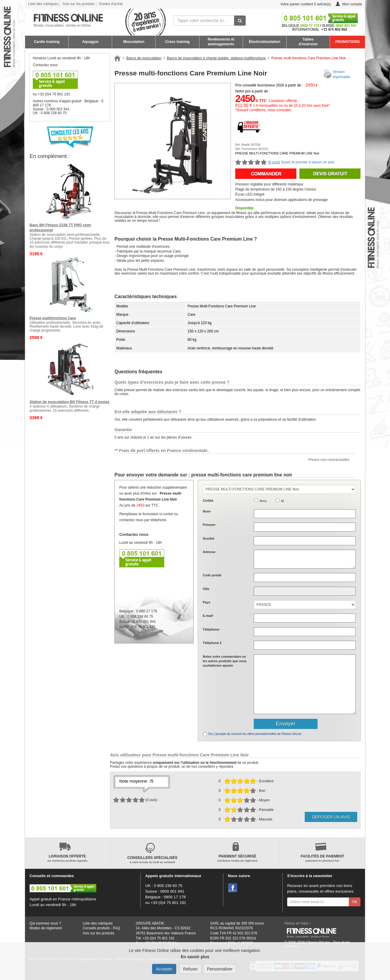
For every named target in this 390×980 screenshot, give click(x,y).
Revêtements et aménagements (221, 42)
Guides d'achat (111, 4)
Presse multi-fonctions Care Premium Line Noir (309, 58)
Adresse (209, 552)
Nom (207, 511)
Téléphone (211, 629)
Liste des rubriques (43, 4)
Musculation (134, 42)
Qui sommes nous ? (45, 923)
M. (283, 501)
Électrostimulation (265, 42)
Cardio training (47, 42)
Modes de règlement (46, 928)
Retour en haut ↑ (298, 923)
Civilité (208, 501)
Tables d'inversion (308, 42)
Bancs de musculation (144, 58)
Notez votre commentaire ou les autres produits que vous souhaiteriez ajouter (225, 661)
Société (208, 538)
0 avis (274, 162)
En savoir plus (195, 957)
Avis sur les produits (79, 4)
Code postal (212, 575)
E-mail (208, 616)
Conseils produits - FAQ (101, 928)
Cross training (177, 42)
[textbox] (305, 578)
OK (355, 902)
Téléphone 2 (212, 643)
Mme (263, 501)
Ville (206, 589)
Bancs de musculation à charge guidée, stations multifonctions (216, 58)
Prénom (209, 525)
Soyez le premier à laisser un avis (308, 162)
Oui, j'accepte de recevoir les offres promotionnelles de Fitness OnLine (255, 734)
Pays (206, 602)
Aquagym (90, 42)
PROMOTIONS (348, 42)
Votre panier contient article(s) (301, 4)
